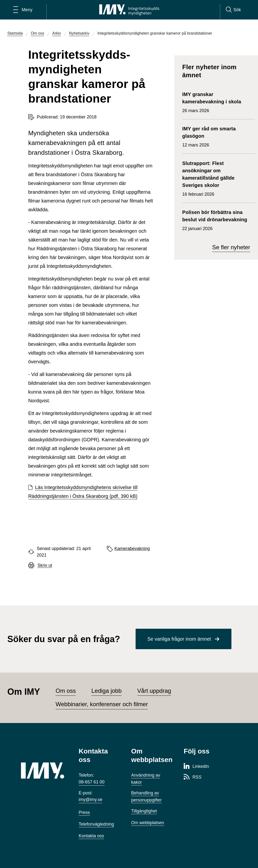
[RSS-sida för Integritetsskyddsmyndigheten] (193, 777)
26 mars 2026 (216, 102)
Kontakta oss (91, 836)
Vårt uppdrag (154, 691)
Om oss (66, 691)
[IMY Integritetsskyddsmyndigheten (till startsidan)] (129, 10)
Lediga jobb (107, 691)
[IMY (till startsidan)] (43, 771)
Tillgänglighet (144, 811)
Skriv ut (45, 565)
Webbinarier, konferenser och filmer (102, 704)
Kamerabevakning (132, 549)
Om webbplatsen (148, 823)
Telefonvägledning (96, 824)
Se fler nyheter (231, 247)
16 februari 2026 (216, 178)
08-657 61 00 (92, 782)
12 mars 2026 (216, 136)
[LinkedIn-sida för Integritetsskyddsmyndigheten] (196, 767)
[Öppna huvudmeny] (23, 10)
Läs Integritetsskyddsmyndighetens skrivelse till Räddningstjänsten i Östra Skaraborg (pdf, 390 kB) (83, 492)
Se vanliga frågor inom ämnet (179, 639)
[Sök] (233, 10)
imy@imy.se (91, 800)
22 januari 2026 (216, 220)
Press (84, 812)
